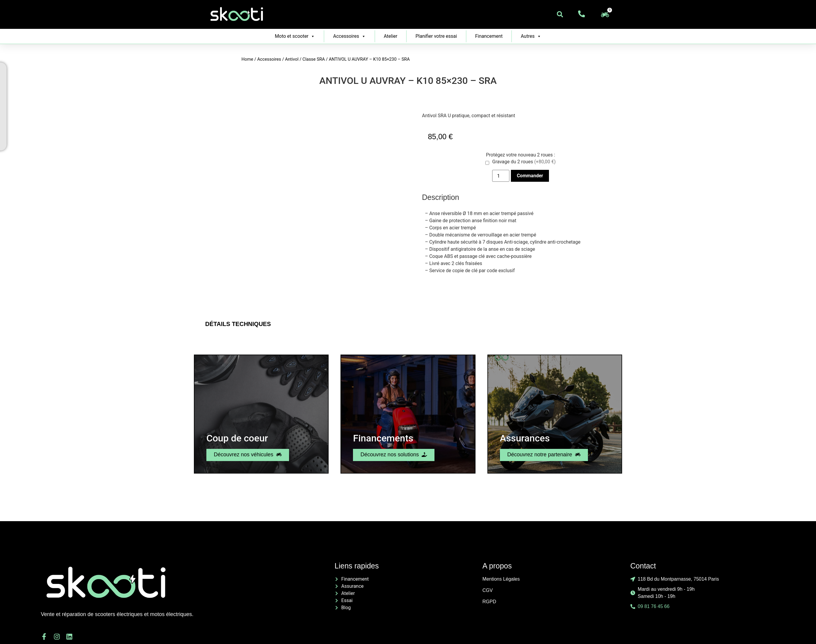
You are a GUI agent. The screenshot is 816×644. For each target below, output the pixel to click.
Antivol (292, 59)
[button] (560, 14)
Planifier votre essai (436, 36)
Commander (530, 176)
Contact (643, 566)
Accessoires (349, 36)
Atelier (391, 36)
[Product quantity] (501, 176)
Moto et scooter (295, 36)
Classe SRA (314, 59)
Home (247, 59)
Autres (531, 36)
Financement (489, 36)
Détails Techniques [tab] (238, 324)
